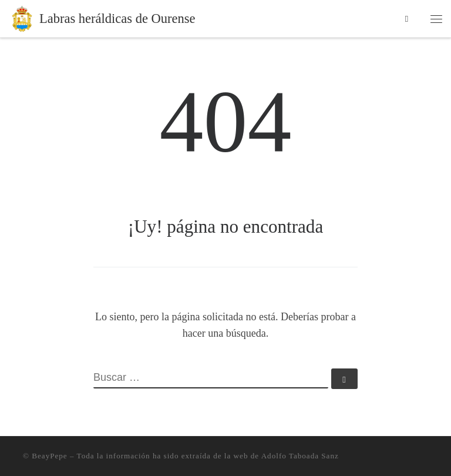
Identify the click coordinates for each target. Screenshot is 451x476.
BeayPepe (49, 456)
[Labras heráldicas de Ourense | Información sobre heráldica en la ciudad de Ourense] (22, 17)
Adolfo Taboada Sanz (300, 456)
